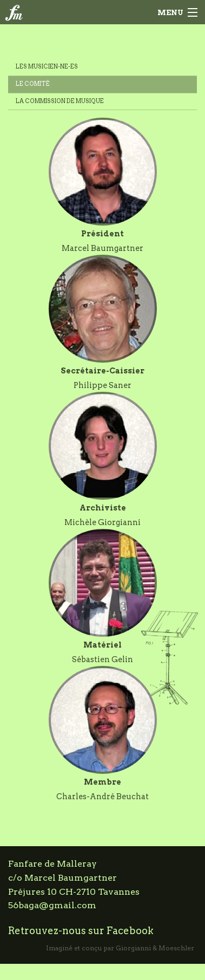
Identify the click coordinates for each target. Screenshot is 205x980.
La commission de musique (60, 101)
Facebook (130, 931)
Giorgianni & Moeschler (155, 948)
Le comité (33, 84)
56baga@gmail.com (52, 905)
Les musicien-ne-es (47, 67)
